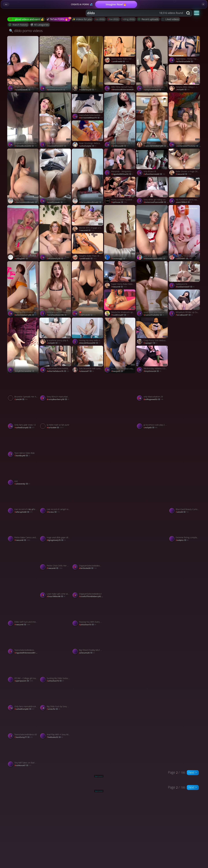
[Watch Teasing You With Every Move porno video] (88, 613)
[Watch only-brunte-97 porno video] (185, 346)
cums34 (21, 399)
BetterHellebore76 (58, 371)
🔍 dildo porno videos (26, 31)
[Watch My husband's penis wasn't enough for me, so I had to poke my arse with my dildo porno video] (185, 191)
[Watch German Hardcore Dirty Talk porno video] (23, 233)
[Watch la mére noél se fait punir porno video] (56, 416)
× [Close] (203, 4)
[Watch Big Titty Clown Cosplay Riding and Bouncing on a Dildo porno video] (185, 233)
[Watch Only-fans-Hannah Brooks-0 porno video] (185, 571)
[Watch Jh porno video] (88, 177)
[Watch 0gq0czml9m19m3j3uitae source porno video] (88, 514)
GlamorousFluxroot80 (156, 202)
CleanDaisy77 (24, 737)
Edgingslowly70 (56, 540)
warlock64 (55, 428)
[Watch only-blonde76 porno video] (120, 514)
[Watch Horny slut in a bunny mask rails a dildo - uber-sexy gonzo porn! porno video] (152, 683)
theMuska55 (55, 737)
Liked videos (170, 19)
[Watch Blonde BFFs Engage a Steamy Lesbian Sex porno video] (88, 219)
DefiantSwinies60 (154, 174)
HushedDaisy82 (24, 428)
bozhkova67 (23, 765)
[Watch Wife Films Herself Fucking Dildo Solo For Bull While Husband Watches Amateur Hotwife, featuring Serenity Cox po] (120, 78)
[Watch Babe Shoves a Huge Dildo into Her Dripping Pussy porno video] (185, 163)
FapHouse (119, 202)
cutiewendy (22, 484)
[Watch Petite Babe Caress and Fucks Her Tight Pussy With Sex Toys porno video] (23, 529)
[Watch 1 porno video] (56, 233)
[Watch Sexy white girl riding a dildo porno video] (152, 191)
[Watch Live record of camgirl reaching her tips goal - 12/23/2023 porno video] (56, 501)
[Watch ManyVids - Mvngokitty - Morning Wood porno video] (120, 163)
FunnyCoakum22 (154, 90)
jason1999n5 (184, 202)
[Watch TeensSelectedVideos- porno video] (23, 641)
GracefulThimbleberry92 (92, 596)
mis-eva (53, 512)
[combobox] (135, 13)
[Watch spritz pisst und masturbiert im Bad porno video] (152, 289)
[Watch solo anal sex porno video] (152, 233)
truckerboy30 (88, 90)
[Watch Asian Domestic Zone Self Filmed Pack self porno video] (120, 120)
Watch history (18, 25)
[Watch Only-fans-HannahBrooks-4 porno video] (23, 698)
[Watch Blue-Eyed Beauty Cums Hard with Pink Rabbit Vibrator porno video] (185, 501)
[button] (197, 13)
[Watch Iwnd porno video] (23, 177)
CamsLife (53, 709)
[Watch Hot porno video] (23, 472)
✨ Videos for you (82, 19)
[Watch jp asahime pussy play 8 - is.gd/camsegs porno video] (56, 332)
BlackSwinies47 (185, 287)
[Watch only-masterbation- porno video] (88, 683)
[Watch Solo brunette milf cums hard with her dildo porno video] (88, 360)
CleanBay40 (22, 456)
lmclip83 (183, 90)
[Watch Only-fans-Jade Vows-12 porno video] (23, 416)
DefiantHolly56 (56, 259)
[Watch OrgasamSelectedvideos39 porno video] (88, 557)
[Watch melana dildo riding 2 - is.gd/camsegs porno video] (185, 78)
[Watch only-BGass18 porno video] (152, 163)
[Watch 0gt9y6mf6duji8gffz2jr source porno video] (185, 402)
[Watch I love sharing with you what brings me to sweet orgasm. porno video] (120, 233)
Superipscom (24, 681)
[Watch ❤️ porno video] (88, 289)
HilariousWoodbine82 (27, 202)
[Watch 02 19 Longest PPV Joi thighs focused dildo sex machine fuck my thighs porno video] (152, 64)
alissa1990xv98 (56, 596)
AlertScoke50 (88, 568)
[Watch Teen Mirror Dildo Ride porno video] (23, 444)
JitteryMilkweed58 (90, 343)
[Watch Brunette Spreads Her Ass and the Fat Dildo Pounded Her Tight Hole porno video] (23, 388)
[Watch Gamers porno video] (88, 402)
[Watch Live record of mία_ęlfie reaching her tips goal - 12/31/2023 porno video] (23, 501)
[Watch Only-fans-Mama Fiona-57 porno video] (88, 458)
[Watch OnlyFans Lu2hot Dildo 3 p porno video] (56, 289)
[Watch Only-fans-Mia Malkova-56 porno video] (23, 571)
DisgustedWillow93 (122, 174)
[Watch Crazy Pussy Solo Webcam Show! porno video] (152, 332)
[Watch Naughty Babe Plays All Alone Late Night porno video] (88, 247)
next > (193, 772)
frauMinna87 (120, 315)
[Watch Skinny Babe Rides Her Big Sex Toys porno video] (120, 50)
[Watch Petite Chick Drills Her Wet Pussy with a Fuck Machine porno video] (56, 557)
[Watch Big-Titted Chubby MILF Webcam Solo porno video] (88, 641)
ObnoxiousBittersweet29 (124, 90)
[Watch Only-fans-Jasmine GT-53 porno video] (56, 120)
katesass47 (86, 371)
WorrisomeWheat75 (91, 118)
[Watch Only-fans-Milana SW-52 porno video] (152, 627)
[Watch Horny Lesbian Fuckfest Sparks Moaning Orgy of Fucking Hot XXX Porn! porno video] (120, 191)
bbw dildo (113, 19)
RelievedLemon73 (57, 90)
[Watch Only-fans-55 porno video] (185, 120)
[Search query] (133, 13)
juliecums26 (87, 653)
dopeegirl (151, 343)
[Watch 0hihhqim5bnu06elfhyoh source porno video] (56, 64)
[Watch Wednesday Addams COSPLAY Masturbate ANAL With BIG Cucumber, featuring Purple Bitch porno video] (152, 360)
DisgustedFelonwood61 (28, 653)
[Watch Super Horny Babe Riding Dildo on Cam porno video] (120, 275)
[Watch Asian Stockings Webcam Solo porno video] (88, 135)
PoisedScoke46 (24, 90)
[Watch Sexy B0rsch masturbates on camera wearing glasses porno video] (56, 388)
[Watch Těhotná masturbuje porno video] (120, 627)
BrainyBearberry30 (58, 399)
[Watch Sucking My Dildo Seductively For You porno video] (56, 670)
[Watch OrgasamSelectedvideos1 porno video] (88, 585)
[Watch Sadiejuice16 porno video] (185, 275)
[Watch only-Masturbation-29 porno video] (152, 388)
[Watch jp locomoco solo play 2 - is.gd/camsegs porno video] (152, 416)
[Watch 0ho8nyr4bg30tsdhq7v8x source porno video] (23, 289)
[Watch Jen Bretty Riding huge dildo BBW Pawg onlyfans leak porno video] (185, 627)
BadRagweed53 (153, 399)
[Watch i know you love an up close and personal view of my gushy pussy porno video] (120, 683)
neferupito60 (23, 512)
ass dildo (100, 19)
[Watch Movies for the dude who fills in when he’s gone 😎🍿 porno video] (120, 571)
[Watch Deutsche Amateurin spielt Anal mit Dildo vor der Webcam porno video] (120, 304)
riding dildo (128, 19)
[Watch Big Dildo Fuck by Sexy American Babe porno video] (56, 698)
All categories (40, 25)
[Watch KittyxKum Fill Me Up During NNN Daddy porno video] (185, 304)
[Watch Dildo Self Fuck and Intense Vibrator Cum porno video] (23, 613)
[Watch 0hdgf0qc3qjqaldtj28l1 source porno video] (185, 458)
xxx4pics (182, 540)
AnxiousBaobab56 (26, 146)
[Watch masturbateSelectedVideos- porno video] (88, 106)
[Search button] (188, 13)
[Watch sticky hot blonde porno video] (152, 571)
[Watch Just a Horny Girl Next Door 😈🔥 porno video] (56, 627)
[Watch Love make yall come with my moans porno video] (56, 585)
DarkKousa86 (120, 146)
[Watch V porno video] (152, 458)
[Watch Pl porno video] (120, 402)
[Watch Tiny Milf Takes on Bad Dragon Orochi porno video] (23, 754)
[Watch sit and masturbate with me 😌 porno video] (152, 514)
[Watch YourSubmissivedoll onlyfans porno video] (120, 346)
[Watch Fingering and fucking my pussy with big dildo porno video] (23, 64)
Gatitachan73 (88, 625)
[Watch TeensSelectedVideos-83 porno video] (23, 726)
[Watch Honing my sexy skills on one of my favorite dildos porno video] (88, 332)
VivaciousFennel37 (58, 146)
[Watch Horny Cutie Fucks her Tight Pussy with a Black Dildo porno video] (56, 458)
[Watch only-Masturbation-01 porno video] (56, 177)
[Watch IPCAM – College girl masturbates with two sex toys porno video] (23, 670)
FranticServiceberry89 (156, 146)
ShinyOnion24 (152, 371)
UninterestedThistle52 (188, 146)
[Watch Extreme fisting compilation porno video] (185, 529)
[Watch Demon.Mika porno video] (120, 458)
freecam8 (184, 174)
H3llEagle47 (22, 259)
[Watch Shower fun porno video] (88, 64)
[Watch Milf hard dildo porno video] (152, 120)
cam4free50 (120, 62)
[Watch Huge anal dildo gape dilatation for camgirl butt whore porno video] (56, 529)
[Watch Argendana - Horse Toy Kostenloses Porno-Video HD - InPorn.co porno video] (185, 50)
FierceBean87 (184, 315)
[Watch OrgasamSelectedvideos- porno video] (23, 120)
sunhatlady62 (88, 146)
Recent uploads (148, 19)
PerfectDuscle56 (185, 62)
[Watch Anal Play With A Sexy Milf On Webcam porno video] (56, 726)
